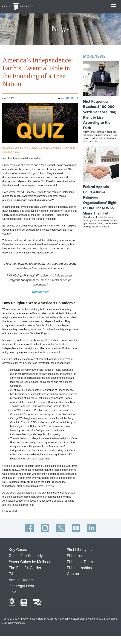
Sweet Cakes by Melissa (29, 562)
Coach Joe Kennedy (26, 556)
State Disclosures (47, 619)
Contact (73, 574)
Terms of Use (10, 619)
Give (13, 592)
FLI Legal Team (80, 562)
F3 (11, 574)
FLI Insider (76, 556)
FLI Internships (79, 568)
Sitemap (64, 619)
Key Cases (18, 550)
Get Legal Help (21, 586)
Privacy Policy (27, 619)
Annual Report (21, 580)
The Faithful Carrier (25, 568)
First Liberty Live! (81, 550)
